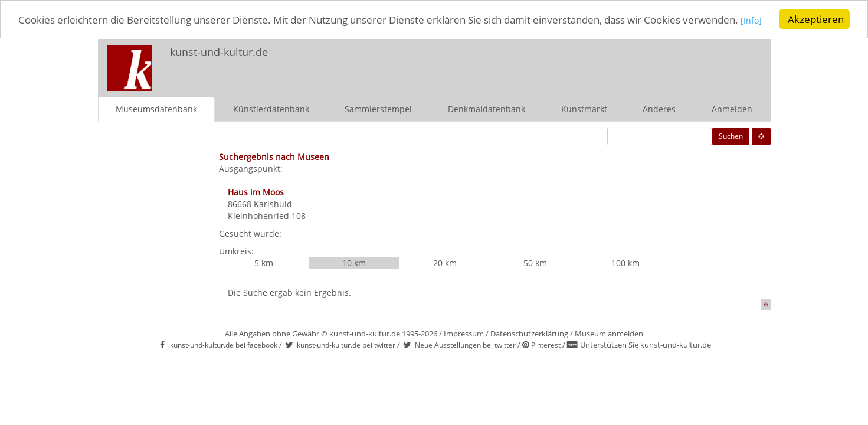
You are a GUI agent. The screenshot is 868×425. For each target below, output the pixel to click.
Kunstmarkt (584, 108)
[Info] (751, 20)
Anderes (659, 108)
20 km (445, 262)
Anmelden (732, 108)
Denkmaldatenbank (487, 108)
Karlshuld (273, 203)
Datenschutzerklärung (529, 333)
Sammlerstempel (378, 108)
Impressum (464, 333)
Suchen (731, 135)
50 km (535, 262)
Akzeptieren (816, 19)
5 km (264, 262)
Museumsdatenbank (156, 108)
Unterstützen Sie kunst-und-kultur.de (646, 345)
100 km (625, 262)
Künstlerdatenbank (271, 108)
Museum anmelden (609, 333)
